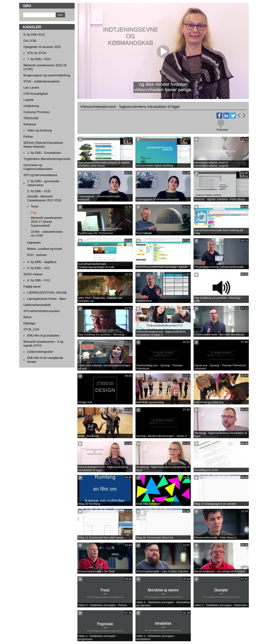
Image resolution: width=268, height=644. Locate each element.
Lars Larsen (31, 88)
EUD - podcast (37, 255)
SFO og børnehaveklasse (40, 175)
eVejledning (31, 106)
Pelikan (28, 137)
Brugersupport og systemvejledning (47, 75)
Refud (27, 317)
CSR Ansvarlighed (36, 94)
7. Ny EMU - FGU (39, 59)
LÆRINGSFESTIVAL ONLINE (47, 293)
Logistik (28, 100)
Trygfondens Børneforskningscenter (47, 159)
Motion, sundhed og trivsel (45, 249)
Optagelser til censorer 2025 (42, 47)
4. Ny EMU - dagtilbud (42, 262)
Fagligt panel (32, 287)
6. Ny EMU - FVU (39, 280)
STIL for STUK (37, 53)
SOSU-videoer (33, 274)
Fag (33, 213)
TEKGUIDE (31, 118)
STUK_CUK (31, 329)
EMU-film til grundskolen (43, 336)
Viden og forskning (39, 130)
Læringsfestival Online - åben (47, 299)
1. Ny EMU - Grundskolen (44, 153)
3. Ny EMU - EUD (39, 191)
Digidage (29, 323)
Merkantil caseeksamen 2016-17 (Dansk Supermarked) (47, 222)
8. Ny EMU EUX (34, 35)
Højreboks (34, 243)
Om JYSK (30, 41)
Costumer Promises (36, 112)
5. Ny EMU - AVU (39, 268)
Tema (35, 206)
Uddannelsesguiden (40, 352)
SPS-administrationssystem (42, 311)
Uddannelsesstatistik (37, 305)
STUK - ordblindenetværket (42, 81)
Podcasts (222, 130)
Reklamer (30, 124)
